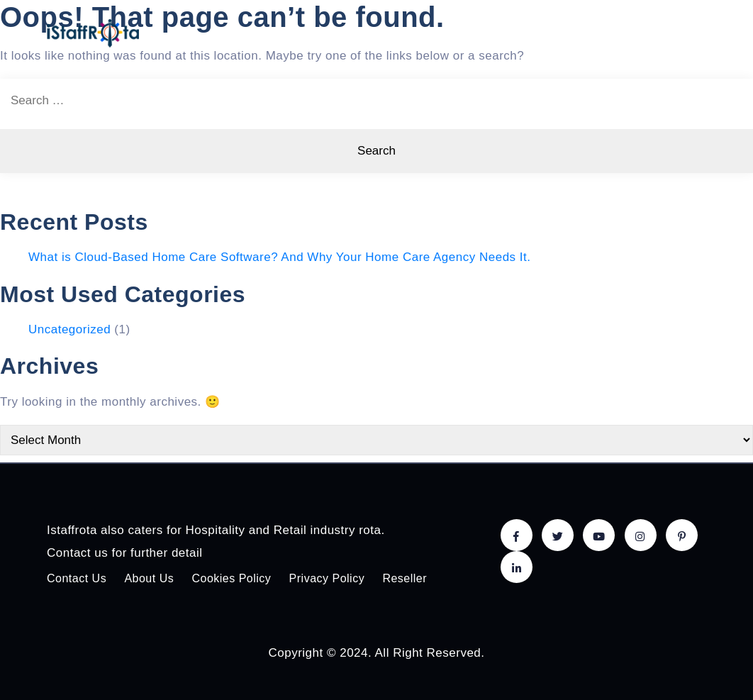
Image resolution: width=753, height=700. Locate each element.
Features (424, 33)
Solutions (555, 33)
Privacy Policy (327, 578)
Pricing (489, 33)
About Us (626, 33)
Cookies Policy (231, 578)
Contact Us (77, 578)
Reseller (405, 578)
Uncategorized (69, 329)
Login (684, 33)
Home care (351, 33)
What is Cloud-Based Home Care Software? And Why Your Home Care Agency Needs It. (280, 257)
